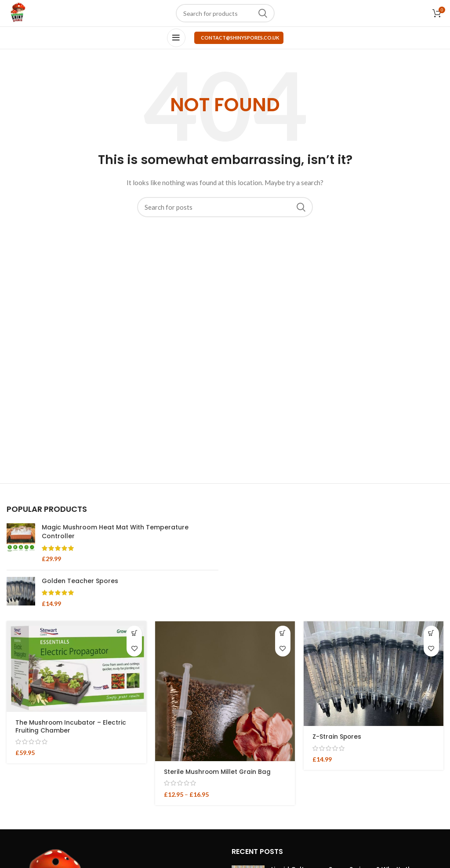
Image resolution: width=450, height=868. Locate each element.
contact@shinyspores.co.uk (240, 38)
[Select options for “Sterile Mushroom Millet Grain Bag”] (283, 633)
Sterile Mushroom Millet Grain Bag (218, 772)
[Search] (225, 13)
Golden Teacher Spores (80, 581)
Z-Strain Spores (337, 737)
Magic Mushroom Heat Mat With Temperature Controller (115, 532)
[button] (134, 633)
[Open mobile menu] (176, 38)
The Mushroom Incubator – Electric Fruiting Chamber (72, 726)
